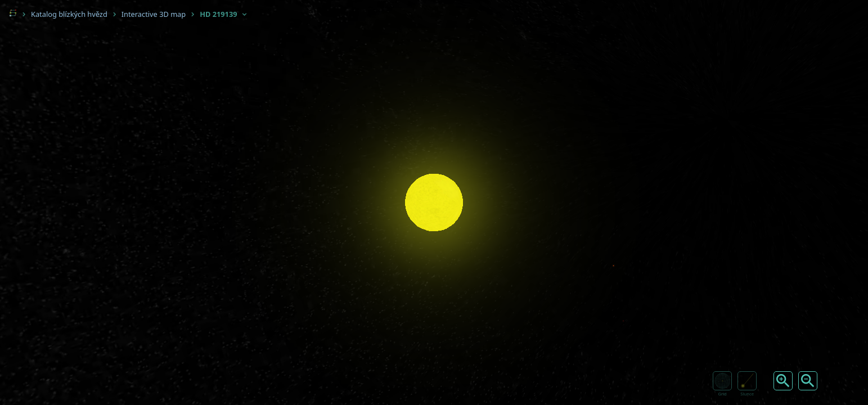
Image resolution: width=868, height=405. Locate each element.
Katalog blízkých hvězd (69, 14)
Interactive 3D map (154, 14)
